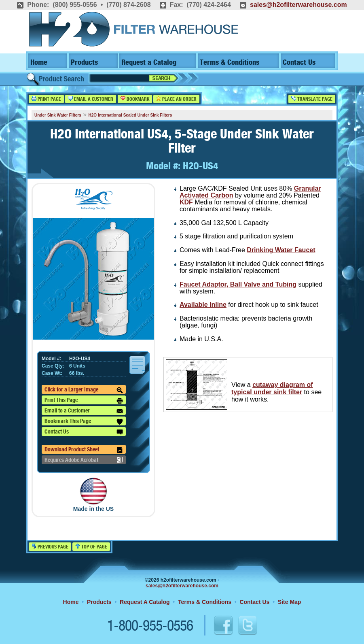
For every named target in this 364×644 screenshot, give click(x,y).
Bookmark (135, 99)
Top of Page (91, 547)
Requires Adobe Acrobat (84, 460)
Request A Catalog (145, 602)
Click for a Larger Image (84, 390)
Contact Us (299, 63)
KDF (186, 202)
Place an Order (176, 99)
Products (84, 63)
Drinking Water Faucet (281, 250)
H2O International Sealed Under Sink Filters (130, 115)
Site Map (290, 602)
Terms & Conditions (230, 63)
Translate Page (312, 99)
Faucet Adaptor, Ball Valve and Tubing (238, 284)
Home (39, 63)
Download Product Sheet (84, 450)
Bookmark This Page (84, 422)
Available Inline (203, 305)
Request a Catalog (149, 63)
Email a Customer (91, 99)
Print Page (46, 99)
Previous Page (50, 547)
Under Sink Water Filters (58, 115)
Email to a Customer (84, 411)
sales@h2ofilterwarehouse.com (298, 5)
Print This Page (84, 401)
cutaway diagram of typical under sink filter (272, 388)
